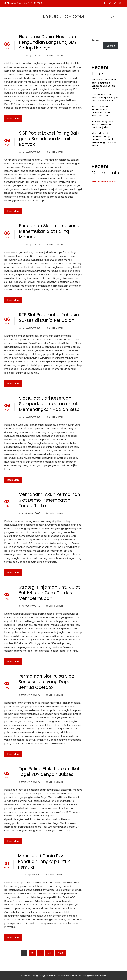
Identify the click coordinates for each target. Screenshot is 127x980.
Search (96, 40)
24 (49, 953)
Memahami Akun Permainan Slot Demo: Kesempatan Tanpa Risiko (49, 500)
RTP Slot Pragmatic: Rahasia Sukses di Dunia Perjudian (49, 318)
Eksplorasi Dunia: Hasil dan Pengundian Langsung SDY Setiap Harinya (48, 42)
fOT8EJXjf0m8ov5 (30, 55)
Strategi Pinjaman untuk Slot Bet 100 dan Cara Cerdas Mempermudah (49, 593)
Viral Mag (84, 975)
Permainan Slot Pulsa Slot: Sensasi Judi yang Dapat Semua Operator (46, 682)
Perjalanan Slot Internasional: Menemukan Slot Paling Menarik (50, 231)
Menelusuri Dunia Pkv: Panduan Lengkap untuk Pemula (44, 862)
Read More (13, 119)
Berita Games (56, 55)
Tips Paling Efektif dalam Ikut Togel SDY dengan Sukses (49, 772)
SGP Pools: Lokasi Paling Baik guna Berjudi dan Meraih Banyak (49, 139)
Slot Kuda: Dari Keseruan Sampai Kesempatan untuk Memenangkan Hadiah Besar (50, 404)
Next (60, 953)
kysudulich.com (63, 17)
